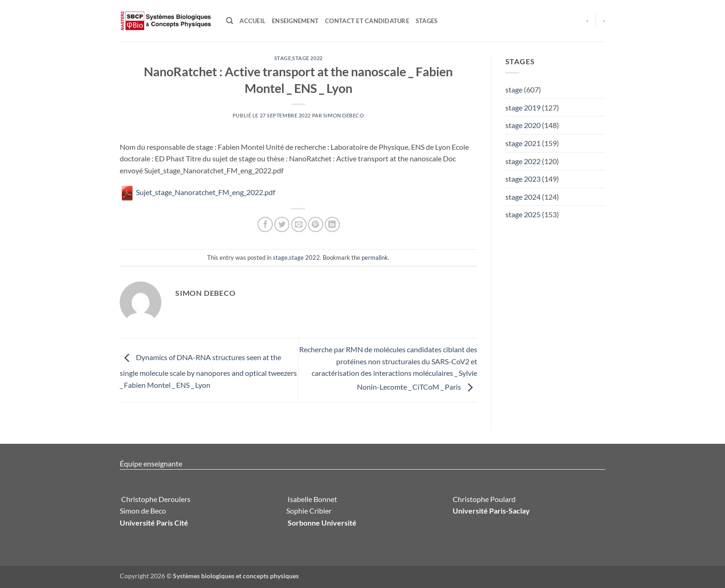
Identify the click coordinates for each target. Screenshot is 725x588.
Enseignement (295, 21)
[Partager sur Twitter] (282, 224)
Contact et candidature (367, 21)
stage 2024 (523, 197)
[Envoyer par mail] (299, 224)
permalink (375, 257)
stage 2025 (523, 214)
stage (283, 58)
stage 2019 (523, 107)
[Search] (230, 21)
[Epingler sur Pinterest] (316, 224)
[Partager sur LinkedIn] (332, 224)
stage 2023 (523, 179)
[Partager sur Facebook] (265, 224)
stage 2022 (307, 58)
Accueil (252, 21)
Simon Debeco (344, 115)
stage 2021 (523, 143)
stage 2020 (523, 125)
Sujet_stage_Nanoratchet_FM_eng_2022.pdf (197, 192)
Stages (427, 21)
